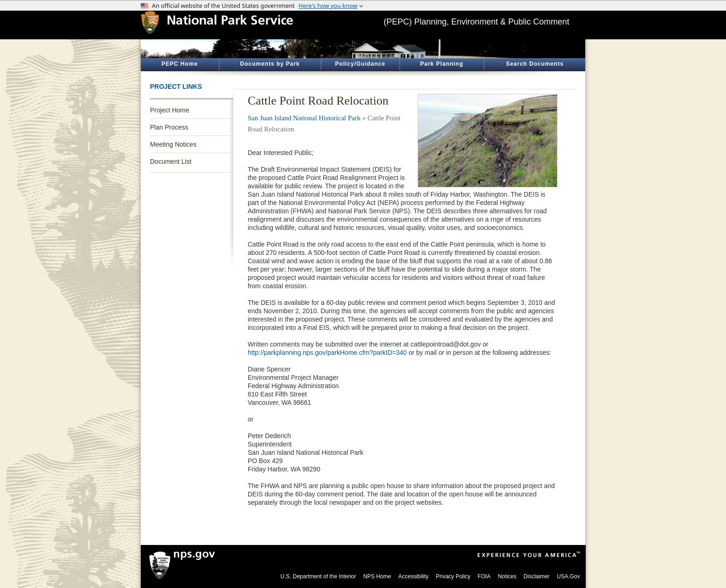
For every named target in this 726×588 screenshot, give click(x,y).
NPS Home (377, 576)
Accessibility (413, 576)
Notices (507, 576)
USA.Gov (568, 576)
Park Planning (441, 64)
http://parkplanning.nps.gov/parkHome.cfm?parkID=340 (327, 353)
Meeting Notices (173, 144)
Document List (171, 161)
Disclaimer (537, 576)
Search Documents (535, 64)
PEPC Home (180, 64)
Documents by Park (270, 64)
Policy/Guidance (360, 64)
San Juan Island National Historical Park (304, 118)
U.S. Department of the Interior (318, 576)
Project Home (170, 110)
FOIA (484, 576)
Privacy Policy (453, 576)
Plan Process (169, 127)
